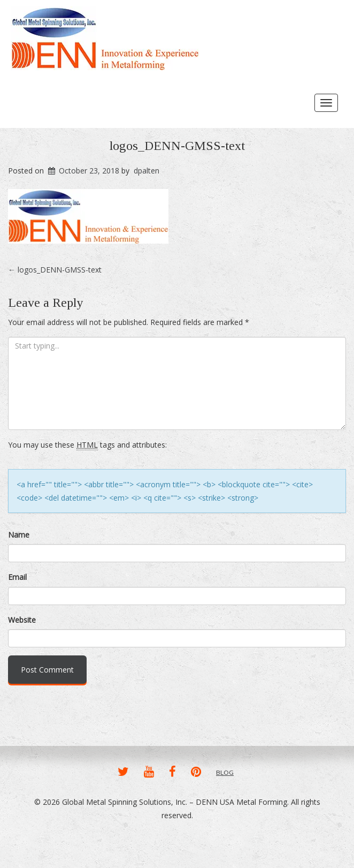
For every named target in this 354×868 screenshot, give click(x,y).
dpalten (147, 171)
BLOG (225, 772)
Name (19, 535)
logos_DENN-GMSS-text (177, 146)
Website (22, 620)
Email (17, 577)
